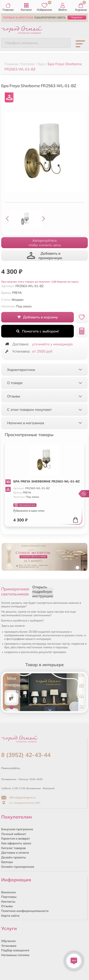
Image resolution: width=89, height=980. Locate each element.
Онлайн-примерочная (18, 867)
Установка (9, 946)
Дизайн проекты (14, 857)
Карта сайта (10, 916)
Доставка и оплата (15, 852)
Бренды (7, 862)
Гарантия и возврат (16, 838)
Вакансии (9, 892)
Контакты (8, 901)
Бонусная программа (17, 829)
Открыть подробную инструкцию (43, 592)
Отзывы (7, 906)
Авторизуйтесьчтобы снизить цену (45, 243)
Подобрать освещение (21, 43)
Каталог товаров (13, 848)
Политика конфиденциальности (25, 911)
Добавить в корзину (38, 317)
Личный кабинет (14, 834)
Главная (8, 7)
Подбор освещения (15, 950)
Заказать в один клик (29, 511)
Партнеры (9, 897)
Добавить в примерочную (45, 256)
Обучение (8, 941)
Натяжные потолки (15, 955)
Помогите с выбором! (37, 331)
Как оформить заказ (16, 843)
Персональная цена (25, 505)
